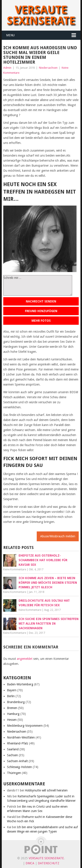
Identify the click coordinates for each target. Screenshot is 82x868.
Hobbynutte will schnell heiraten (46, 790)
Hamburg (13, 714)
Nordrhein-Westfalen (21, 737)
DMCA (30, 863)
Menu (10, 35)
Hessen (12, 720)
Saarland (13, 749)
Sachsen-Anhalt (17, 761)
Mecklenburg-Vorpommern (25, 726)
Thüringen (14, 773)
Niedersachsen (48, 68)
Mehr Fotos (41, 321)
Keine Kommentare (15, 569)
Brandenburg (16, 702)
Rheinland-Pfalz (18, 743)
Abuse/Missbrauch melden (58, 536)
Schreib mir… (38, 285)
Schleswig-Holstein (19, 767)
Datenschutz (49, 863)
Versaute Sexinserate (41, 15)
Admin (7, 68)
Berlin (11, 696)
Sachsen (12, 755)
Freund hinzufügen (41, 311)
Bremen (12, 708)
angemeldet (25, 659)
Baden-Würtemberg (20, 684)
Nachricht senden (41, 301)
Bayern (12, 690)
